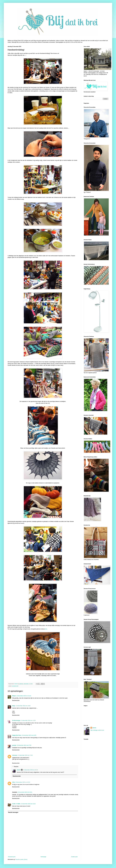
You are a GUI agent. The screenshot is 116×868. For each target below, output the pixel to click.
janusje (14, 745)
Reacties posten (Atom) (21, 859)
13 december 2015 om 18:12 (23, 782)
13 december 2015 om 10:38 (23, 706)
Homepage (43, 857)
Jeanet (19, 770)
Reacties (16, 767)
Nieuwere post (12, 857)
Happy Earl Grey (17, 735)
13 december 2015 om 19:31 (25, 792)
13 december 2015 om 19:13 (30, 770)
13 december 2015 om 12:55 (29, 735)
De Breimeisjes (16, 721)
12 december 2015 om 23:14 (24, 696)
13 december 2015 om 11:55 (28, 721)
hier (46, 629)
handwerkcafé (15, 686)
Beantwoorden (16, 700)
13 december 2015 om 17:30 (24, 745)
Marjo (14, 706)
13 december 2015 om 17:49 (25, 755)
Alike (14, 782)
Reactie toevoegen (13, 812)
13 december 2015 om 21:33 (28, 804)
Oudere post (74, 857)
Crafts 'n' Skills (16, 804)
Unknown (15, 755)
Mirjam (14, 696)
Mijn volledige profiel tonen (97, 730)
